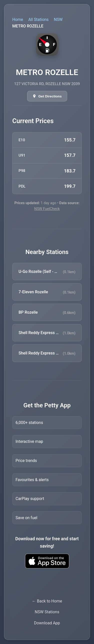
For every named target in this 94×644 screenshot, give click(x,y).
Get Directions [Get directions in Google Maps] (50, 96)
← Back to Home (47, 601)
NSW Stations (47, 612)
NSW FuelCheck (47, 209)
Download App (47, 623)
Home (18, 20)
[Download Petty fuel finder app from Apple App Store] (47, 561)
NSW (58, 20)
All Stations (38, 20)
